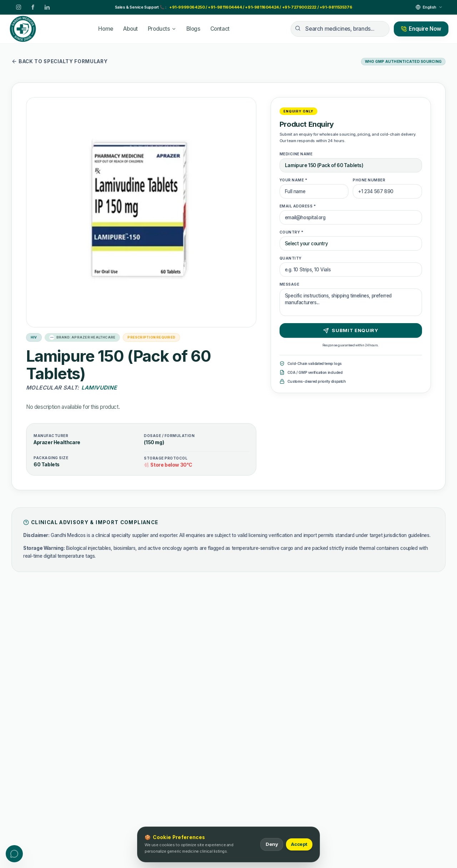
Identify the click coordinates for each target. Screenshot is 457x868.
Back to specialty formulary (59, 61)
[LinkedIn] (47, 7)
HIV (34, 337)
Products (162, 29)
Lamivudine (99, 388)
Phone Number (369, 180)
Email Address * (298, 206)
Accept (299, 844)
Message (290, 284)
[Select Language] (429, 7)
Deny (271, 844)
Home (106, 29)
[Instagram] (19, 7)
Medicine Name (296, 154)
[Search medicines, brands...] (340, 29)
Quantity (291, 258)
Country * (292, 232)
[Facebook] (33, 7)
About (130, 29)
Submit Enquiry (351, 331)
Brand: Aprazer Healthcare (82, 337)
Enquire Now (421, 29)
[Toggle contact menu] (14, 854)
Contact (220, 29)
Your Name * (294, 180)
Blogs (193, 29)
